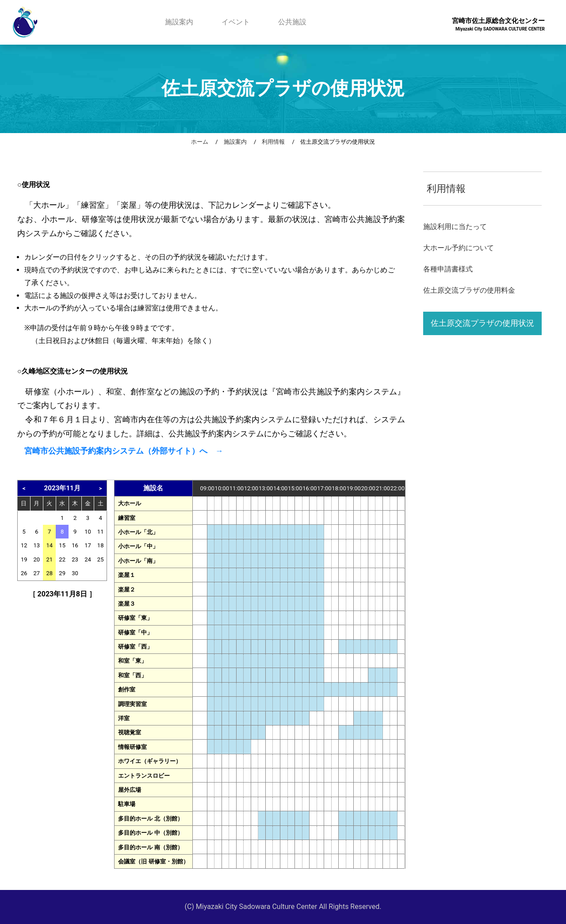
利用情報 (273, 142)
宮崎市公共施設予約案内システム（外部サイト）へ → (124, 451)
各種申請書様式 (448, 269)
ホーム (200, 142)
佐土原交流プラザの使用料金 (469, 290)
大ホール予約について (459, 248)
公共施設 (292, 22)
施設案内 (179, 22)
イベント (236, 22)
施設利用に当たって (455, 227)
